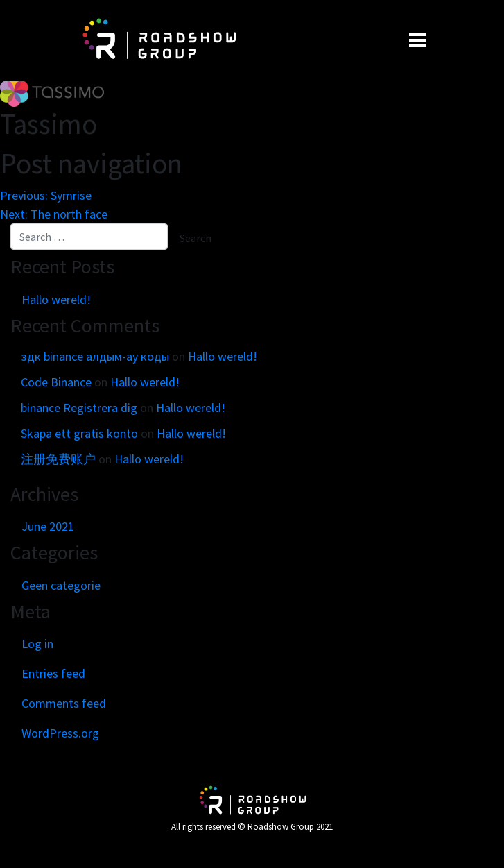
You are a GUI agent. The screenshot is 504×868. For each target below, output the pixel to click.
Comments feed (64, 703)
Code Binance (56, 382)
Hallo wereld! (56, 299)
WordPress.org (60, 733)
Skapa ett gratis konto (79, 433)
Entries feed (53, 673)
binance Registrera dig (79, 408)
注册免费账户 (58, 459)
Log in (37, 644)
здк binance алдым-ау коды (95, 356)
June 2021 (48, 526)
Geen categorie (61, 585)
